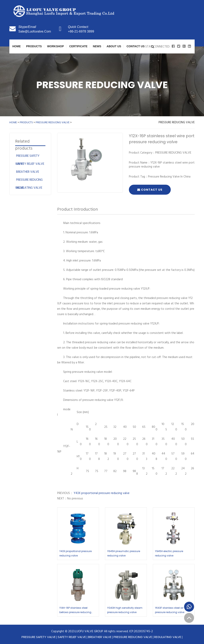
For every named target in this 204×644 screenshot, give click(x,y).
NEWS (97, 46)
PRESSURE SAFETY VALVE (39, 637)
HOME (13, 123)
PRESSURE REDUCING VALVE (53, 123)
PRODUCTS (34, 46)
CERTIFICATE (78, 46)
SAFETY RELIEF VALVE (30, 164)
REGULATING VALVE (29, 188)
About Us (114, 46)
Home (17, 46)
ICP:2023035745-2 (141, 631)
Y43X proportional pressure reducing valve (101, 493)
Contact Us (136, 46)
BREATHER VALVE (28, 172)
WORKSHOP (56, 46)
